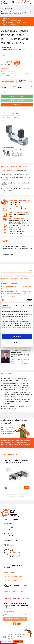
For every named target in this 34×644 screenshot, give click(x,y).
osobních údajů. (25, 615)
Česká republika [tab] (7, 171)
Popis (10, 19)
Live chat (6, 429)
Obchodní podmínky (10, 572)
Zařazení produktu (8, 22)
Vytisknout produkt (11, 117)
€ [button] (19, 2)
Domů (3, 12)
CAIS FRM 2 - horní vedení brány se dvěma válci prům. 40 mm (16, 461)
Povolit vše (17, 336)
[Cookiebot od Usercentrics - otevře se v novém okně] (24, 300)
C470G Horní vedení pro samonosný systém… (13, 14)
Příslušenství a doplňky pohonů (21, 12)
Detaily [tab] (16, 305)
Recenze (16, 19)
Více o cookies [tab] (27, 305)
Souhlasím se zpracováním (16, 615)
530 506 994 (20, 361)
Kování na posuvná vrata (19, 297)
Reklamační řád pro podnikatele (13, 580)
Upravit (17, 343)
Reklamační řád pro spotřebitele (13, 576)
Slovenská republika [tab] (20, 171)
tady (15, 409)
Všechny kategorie (7, 8)
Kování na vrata (6, 297)
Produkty (9, 12)
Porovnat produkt (11, 113)
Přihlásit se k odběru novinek (15, 619)
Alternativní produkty (9, 24)
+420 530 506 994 (8, 427)
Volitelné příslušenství (22, 22)
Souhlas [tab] (6, 305)
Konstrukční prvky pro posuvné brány (16, 294)
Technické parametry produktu (12, 21)
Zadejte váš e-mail (9, 611)
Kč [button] (16, 2)
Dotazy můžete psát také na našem (19, 364)
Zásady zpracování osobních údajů (14, 591)
